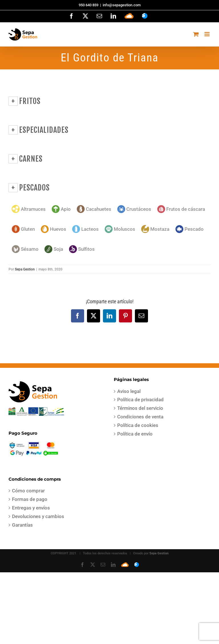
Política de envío (135, 434)
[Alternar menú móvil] (207, 34)
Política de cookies (138, 425)
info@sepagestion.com (122, 5)
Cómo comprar (28, 491)
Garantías (22, 525)
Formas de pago (30, 499)
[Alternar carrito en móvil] (196, 34)
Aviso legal (129, 391)
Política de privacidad (140, 400)
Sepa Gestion (25, 269)
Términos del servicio (140, 408)
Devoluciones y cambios (38, 516)
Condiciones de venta (140, 417)
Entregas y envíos (31, 508)
